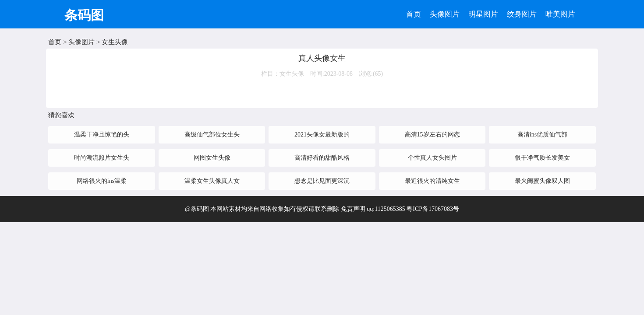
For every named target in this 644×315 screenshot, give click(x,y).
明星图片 (483, 14)
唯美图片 (560, 14)
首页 (414, 14)
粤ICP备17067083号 (433, 209)
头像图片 (445, 14)
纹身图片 (522, 14)
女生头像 (115, 42)
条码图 (84, 15)
